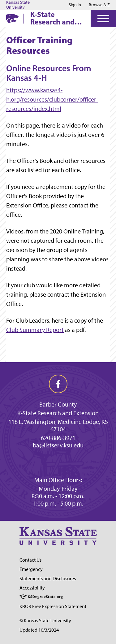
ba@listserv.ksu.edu (58, 445)
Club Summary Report (35, 330)
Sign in (75, 5)
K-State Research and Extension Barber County (54, 18)
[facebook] (58, 384)
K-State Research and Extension (58, 413)
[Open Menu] (103, 19)
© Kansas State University (45, 621)
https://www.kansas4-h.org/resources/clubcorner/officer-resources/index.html (52, 99)
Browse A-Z (99, 5)
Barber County (58, 404)
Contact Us (30, 560)
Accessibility (32, 588)
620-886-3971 (58, 438)
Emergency (31, 569)
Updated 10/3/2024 (39, 630)
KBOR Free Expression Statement (53, 606)
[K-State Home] (12, 18)
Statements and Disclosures (48, 579)
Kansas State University (18, 5)
